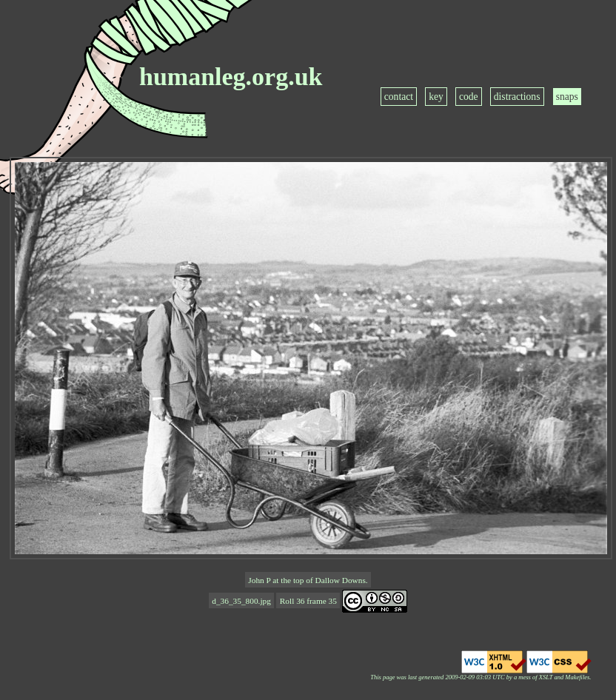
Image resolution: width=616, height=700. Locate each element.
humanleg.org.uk (231, 77)
